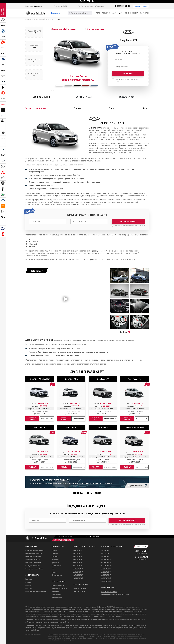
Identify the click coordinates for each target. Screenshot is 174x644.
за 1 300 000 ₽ (106, 559)
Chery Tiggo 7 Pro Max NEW (40, 379)
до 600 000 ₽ (77, 556)
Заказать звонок (141, 6)
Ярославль (38, 6)
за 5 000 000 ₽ (106, 578)
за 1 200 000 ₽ (106, 556)
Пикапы (54, 572)
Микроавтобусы (57, 575)
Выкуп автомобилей (80, 588)
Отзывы (28, 582)
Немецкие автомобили (33, 566)
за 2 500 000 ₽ (106, 572)
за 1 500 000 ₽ (106, 566)
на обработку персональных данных (133, 226)
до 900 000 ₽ (77, 566)
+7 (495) (142, 551)
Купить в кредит (32, 419)
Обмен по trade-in (79, 591)
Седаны (54, 550)
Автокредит (117, 13)
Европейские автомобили (34, 553)
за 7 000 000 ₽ (106, 581)
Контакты (144, 13)
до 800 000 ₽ (77, 563)
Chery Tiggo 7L (40, 427)
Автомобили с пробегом (59, 588)
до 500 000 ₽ (77, 553)
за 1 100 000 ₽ (106, 553)
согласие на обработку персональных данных (129, 524)
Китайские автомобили (33, 556)
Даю (128, 524)
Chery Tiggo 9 (103, 427)
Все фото (125, 332)
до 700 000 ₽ (77, 559)
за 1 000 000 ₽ (106, 550)
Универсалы (56, 559)
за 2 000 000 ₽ (106, 569)
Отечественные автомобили (35, 550)
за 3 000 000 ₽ (106, 575)
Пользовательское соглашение (36, 591)
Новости (28, 585)
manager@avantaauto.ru (109, 591)
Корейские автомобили (33, 563)
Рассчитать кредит (128, 221)
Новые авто (55, 13)
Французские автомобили (34, 569)
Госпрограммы (56, 594)
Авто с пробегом (103, 13)
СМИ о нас (29, 588)
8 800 (142, 557)
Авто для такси (57, 597)
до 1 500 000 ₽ (78, 572)
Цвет (52, 90)
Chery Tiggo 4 (71, 427)
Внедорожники (57, 566)
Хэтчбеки (55, 553)
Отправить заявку (127, 520)
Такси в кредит (131, 13)
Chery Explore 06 (103, 379)
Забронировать (47, 419)
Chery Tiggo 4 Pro (134, 379)
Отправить (128, 74)
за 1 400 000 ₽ (106, 563)
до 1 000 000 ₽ (78, 569)
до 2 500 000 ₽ (78, 578)
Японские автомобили (33, 559)
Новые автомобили (58, 585)
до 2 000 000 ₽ (78, 575)
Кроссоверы (56, 563)
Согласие (127, 80)
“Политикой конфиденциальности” (100, 625)
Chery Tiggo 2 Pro (71, 379)
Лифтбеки (55, 556)
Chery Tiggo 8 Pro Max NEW (134, 427)
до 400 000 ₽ (77, 550)
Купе (53, 569)
